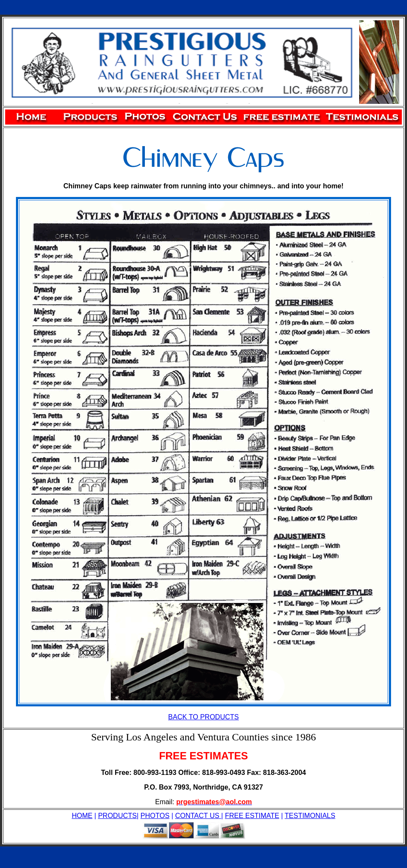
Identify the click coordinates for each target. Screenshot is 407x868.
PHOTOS (155, 816)
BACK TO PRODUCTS (203, 717)
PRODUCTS (117, 816)
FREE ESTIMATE (252, 816)
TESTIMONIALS (310, 816)
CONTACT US (198, 816)
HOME (82, 816)
